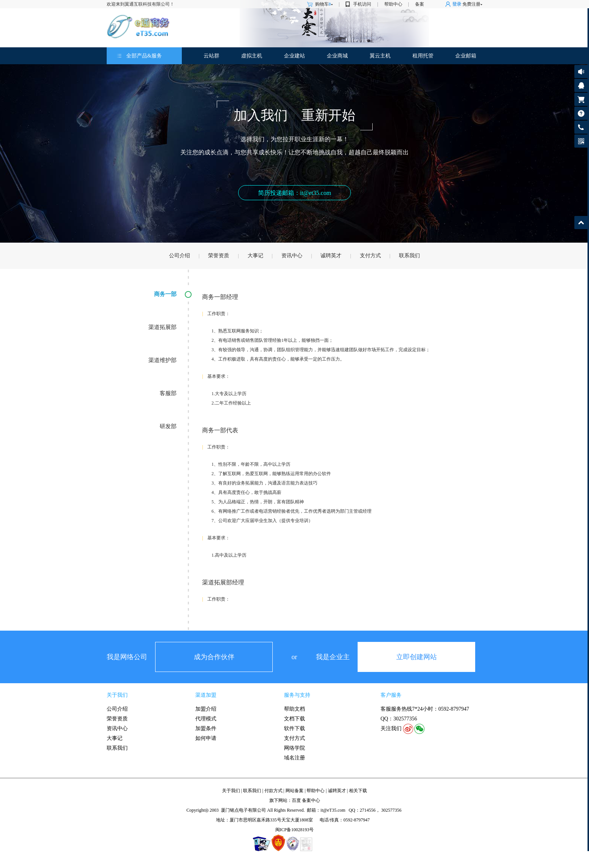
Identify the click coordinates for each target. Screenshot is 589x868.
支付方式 (370, 256)
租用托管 (423, 56)
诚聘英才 (331, 256)
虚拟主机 (252, 56)
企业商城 (337, 56)
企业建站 (294, 56)
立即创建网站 (417, 657)
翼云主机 (380, 56)
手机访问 (362, 4)
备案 (420, 4)
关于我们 (117, 695)
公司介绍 (180, 256)
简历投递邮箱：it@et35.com (295, 193)
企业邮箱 (466, 56)
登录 (457, 4)
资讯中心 (292, 256)
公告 (581, 72)
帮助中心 (393, 4)
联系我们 (409, 256)
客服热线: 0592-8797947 (581, 129)
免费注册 (471, 4)
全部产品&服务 (144, 56)
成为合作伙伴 (214, 657)
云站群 (211, 56)
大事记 (255, 256)
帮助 (581, 113)
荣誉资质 (219, 256)
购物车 (324, 4)
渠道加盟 (206, 695)
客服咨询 (581, 85)
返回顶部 (581, 223)
